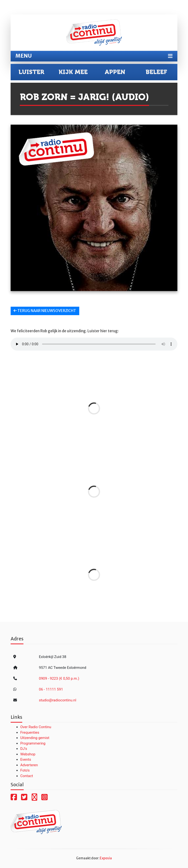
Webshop (28, 754)
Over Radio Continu (36, 727)
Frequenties (30, 732)
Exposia (106, 858)
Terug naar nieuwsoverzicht (45, 311)
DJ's (24, 749)
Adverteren (29, 765)
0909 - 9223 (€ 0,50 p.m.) (59, 678)
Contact (27, 776)
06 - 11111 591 (51, 689)
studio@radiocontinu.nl (58, 700)
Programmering (33, 743)
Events (26, 759)
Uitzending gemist (35, 738)
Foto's (25, 770)
